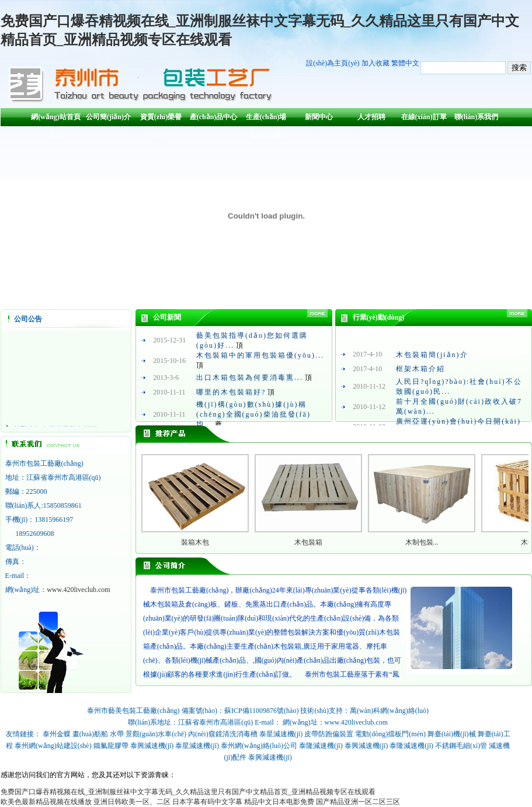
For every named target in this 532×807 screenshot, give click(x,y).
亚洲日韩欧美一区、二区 (132, 802)
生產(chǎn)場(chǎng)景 (266, 120)
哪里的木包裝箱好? (231, 392)
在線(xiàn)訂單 (424, 117)
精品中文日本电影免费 (279, 802)
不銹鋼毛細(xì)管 (461, 746)
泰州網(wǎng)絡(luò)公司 (259, 746)
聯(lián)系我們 (476, 117)
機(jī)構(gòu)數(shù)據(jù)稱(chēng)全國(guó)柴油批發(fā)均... (253, 414)
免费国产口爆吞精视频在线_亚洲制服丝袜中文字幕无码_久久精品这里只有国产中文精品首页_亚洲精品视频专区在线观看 (188, 792)
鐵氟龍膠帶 (111, 746)
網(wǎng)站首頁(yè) (55, 120)
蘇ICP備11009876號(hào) (262, 711)
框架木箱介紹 (420, 369)
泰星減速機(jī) (281, 734)
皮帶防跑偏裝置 (329, 734)
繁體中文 (405, 63)
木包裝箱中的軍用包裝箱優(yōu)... (260, 355)
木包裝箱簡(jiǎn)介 (432, 355)
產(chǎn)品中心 (214, 117)
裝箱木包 (195, 542)
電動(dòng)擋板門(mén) (390, 734)
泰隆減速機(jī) (321, 746)
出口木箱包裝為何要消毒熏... (250, 377)
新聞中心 (319, 117)
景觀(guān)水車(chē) (156, 734)
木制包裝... (422, 542)
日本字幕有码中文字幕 (207, 802)
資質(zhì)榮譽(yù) (161, 120)
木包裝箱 (308, 542)
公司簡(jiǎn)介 (108, 117)
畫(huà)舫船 (90, 734)
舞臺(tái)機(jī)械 (452, 734)
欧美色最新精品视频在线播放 (46, 802)
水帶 (117, 734)
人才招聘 (371, 117)
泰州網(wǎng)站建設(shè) (53, 746)
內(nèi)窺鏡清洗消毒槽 (223, 734)
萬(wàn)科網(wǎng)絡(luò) (389, 711)
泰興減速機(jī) (152, 746)
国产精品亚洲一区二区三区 (358, 802)
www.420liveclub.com (79, 590)
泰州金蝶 (57, 734)
